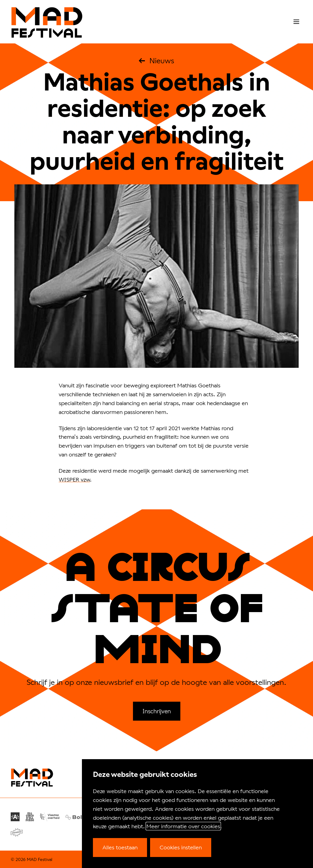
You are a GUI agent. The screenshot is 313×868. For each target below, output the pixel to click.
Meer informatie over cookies (183, 826)
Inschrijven (157, 711)
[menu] (296, 22)
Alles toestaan (120, 847)
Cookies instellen (181, 847)
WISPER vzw (74, 479)
